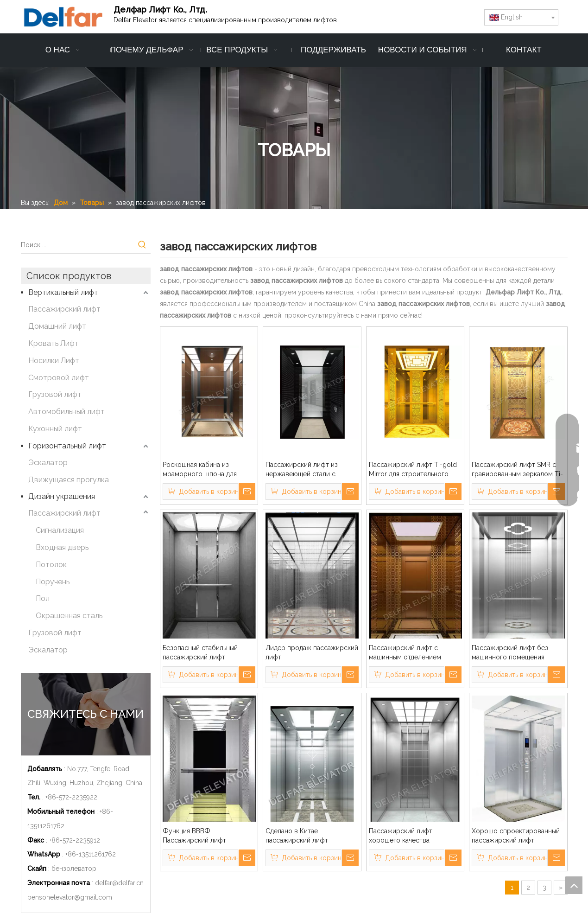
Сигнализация (60, 530)
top (574, 885)
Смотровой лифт (59, 378)
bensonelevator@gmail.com (70, 897)
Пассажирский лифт (64, 309)
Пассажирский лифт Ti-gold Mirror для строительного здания (413, 470)
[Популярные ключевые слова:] (142, 245)
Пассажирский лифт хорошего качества (401, 836)
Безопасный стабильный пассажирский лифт (200, 652)
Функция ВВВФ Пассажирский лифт (194, 836)
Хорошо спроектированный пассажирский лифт (516, 836)
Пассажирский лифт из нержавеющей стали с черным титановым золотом (310, 470)
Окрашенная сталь (69, 616)
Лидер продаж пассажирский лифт (312, 652)
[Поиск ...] (77, 245)
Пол (43, 598)
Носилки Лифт (54, 361)
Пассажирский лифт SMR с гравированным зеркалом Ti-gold (517, 470)
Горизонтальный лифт (67, 446)
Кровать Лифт (54, 343)
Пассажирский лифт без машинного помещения (510, 652)
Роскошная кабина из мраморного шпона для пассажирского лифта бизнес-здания (200, 470)
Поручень (53, 582)
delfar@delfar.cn (119, 883)
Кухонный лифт (55, 429)
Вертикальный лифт (63, 292)
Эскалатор (48, 463)
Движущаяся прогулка (69, 480)
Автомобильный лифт (66, 412)
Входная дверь (62, 547)
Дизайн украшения (62, 496)
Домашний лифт (57, 326)
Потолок (51, 565)
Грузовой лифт (55, 394)
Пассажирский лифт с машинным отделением (405, 652)
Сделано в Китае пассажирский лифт (297, 836)
